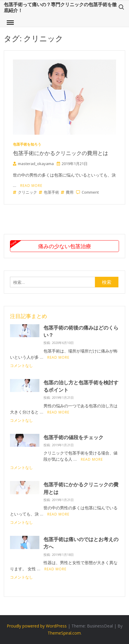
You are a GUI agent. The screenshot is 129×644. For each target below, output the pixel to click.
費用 (67, 192)
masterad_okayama (33, 164)
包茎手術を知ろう (27, 144)
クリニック (25, 192)
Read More (31, 186)
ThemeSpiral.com (64, 633)
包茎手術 (49, 192)
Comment (90, 192)
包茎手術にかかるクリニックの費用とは (61, 153)
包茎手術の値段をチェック (73, 437)
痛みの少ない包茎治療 (65, 246)
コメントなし (21, 366)
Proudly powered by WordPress (37, 626)
